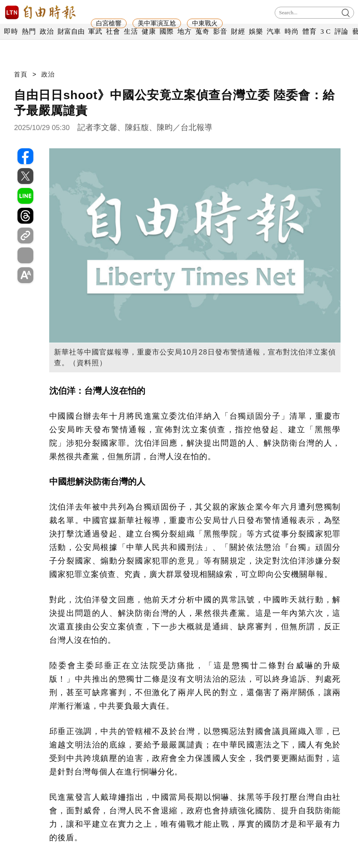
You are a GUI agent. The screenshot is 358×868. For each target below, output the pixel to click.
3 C (325, 32)
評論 (342, 32)
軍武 (95, 32)
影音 (220, 32)
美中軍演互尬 (157, 23)
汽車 (274, 32)
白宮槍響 (109, 23)
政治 (47, 32)
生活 (131, 32)
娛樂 (256, 32)
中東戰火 (205, 23)
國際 (166, 32)
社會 (113, 32)
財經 (238, 32)
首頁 (21, 74)
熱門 (29, 32)
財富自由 (71, 32)
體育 (309, 32)
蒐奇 (202, 32)
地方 (184, 32)
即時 (11, 32)
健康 (149, 32)
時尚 (292, 32)
